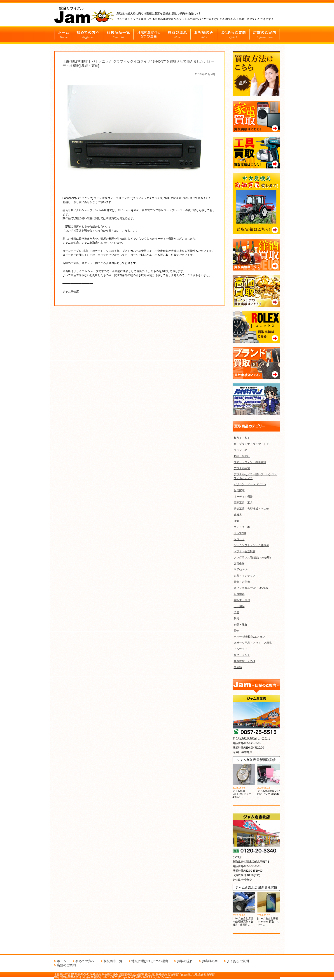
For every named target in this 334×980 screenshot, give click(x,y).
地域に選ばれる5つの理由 (150, 961)
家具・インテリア (245, 576)
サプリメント (242, 655)
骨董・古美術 (242, 582)
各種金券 (239, 564)
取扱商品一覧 (113, 961)
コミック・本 (242, 527)
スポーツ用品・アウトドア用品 (253, 643)
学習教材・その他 (245, 661)
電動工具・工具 (243, 503)
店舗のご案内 (66, 965)
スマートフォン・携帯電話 (250, 462)
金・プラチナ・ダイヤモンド (251, 444)
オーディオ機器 (243, 497)
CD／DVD (240, 533)
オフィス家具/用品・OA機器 (251, 588)
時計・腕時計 (242, 456)
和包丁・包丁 (242, 438)
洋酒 (236, 521)
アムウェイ (241, 649)
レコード (239, 539)
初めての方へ (85, 961)
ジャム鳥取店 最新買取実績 (256, 760)
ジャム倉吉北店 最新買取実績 (256, 887)
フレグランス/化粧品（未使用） (253, 558)
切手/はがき (241, 570)
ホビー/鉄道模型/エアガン (249, 637)
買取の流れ (185, 961)
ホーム (62, 961)
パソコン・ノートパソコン (250, 484)
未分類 (238, 667)
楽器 (236, 612)
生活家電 (239, 490)
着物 (236, 631)
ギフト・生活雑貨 (245, 551)
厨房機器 (239, 594)
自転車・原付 (242, 600)
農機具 (238, 515)
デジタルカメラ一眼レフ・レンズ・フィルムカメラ (255, 476)
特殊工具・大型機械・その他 (251, 509)
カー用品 (239, 606)
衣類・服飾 (241, 625)
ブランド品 (241, 450)
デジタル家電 (242, 468)
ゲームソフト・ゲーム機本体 (251, 545)
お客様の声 (210, 961)
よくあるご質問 (238, 961)
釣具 (236, 618)
